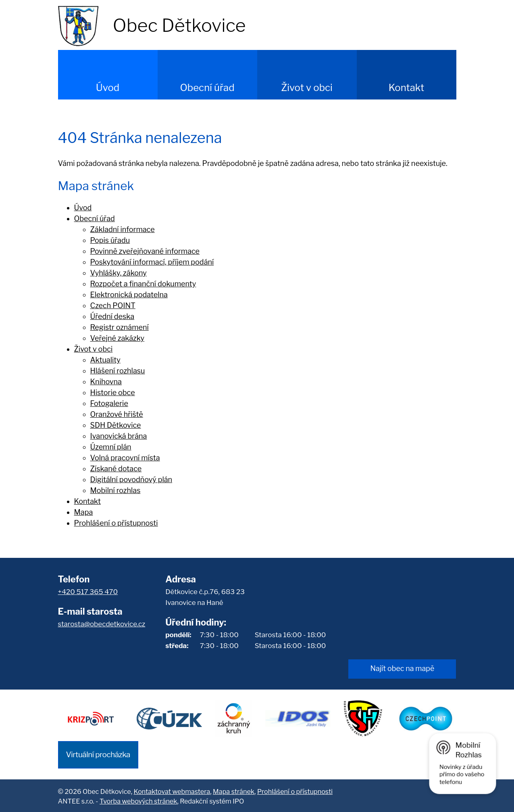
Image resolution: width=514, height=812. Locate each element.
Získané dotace (116, 469)
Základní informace (123, 229)
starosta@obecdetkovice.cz (102, 624)
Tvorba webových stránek (138, 800)
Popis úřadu (110, 240)
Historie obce (113, 393)
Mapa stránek (234, 790)
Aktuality (105, 360)
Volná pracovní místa (125, 458)
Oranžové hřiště (117, 414)
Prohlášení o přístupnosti (116, 523)
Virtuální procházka (98, 753)
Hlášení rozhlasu (118, 371)
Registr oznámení (120, 327)
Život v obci (307, 88)
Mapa (84, 512)
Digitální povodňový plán (131, 480)
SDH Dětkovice (116, 425)
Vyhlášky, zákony (119, 273)
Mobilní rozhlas (115, 490)
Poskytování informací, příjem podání (152, 262)
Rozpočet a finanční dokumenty (143, 284)
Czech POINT (113, 306)
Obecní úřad (207, 88)
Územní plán (111, 447)
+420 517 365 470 (88, 592)
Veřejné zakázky (118, 338)
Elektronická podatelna (129, 295)
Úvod (108, 88)
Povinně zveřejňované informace (145, 251)
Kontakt (407, 88)
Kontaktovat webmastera (172, 790)
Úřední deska (112, 316)
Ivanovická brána (119, 436)
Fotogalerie (109, 403)
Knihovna (106, 382)
